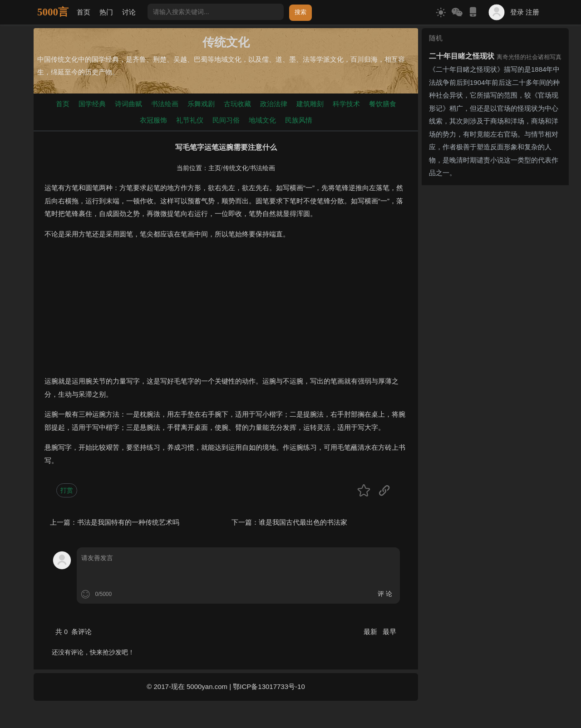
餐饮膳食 (383, 104)
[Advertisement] (226, 311)
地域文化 (262, 120)
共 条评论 (74, 632)
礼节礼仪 (190, 120)
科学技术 (346, 104)
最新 (371, 632)
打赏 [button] (67, 490)
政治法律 (274, 104)
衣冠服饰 (153, 120)
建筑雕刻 (310, 104)
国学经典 (92, 104)
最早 (389, 632)
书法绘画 (165, 104)
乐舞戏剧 (201, 104)
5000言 (53, 12)
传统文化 (236, 168)
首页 (84, 12)
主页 (215, 168)
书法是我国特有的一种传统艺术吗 (128, 522)
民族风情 (299, 120)
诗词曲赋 (128, 104)
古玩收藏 (237, 104)
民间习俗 (226, 120)
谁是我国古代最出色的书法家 (303, 522)
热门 (106, 12)
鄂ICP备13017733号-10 (269, 686)
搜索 (300, 12)
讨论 (129, 12)
